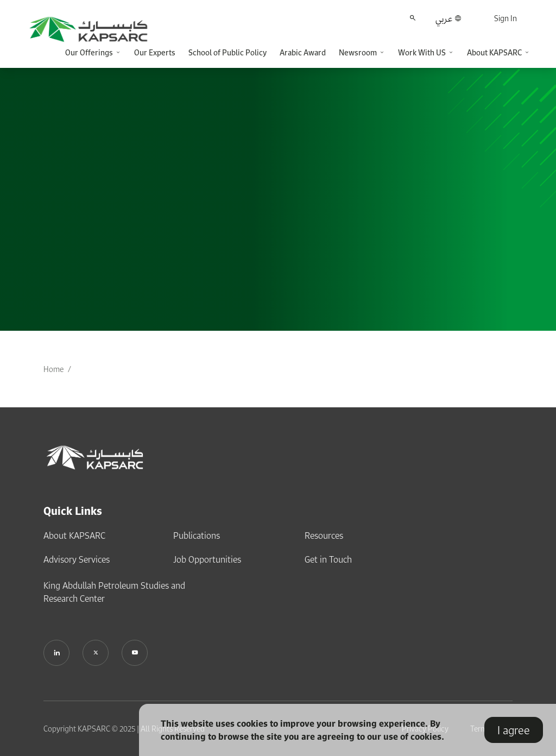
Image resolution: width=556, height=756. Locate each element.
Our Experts (155, 52)
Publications (197, 535)
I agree (514, 730)
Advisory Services (77, 559)
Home (53, 369)
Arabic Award (303, 52)
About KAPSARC (74, 535)
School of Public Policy (228, 52)
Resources (324, 535)
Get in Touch (328, 559)
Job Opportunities (207, 559)
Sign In (506, 18)
